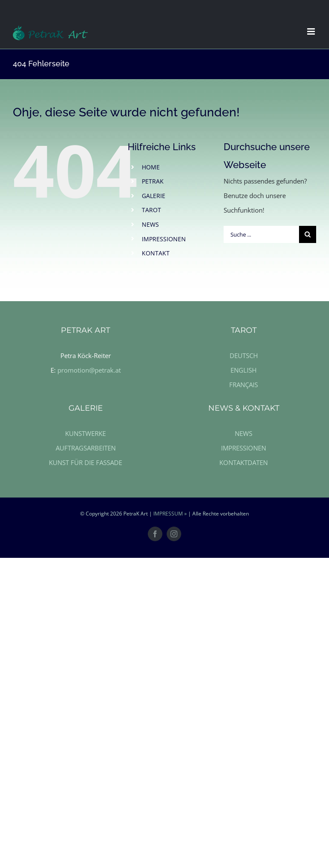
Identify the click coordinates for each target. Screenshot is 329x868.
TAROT (151, 210)
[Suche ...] (261, 234)
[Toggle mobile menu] (312, 31)
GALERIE (154, 196)
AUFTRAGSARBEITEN (86, 448)
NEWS (150, 224)
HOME (151, 167)
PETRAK (153, 181)
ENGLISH (244, 370)
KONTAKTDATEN (244, 462)
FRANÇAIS (244, 385)
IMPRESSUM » (170, 514)
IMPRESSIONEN (164, 239)
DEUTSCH (244, 355)
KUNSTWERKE (85, 433)
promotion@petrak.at (89, 370)
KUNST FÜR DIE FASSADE (85, 462)
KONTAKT (156, 253)
